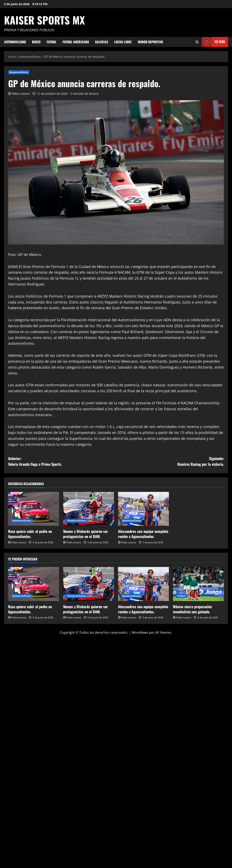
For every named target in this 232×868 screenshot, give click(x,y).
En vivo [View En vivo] (213, 42)
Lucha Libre (123, 42)
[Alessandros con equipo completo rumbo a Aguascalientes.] (143, 509)
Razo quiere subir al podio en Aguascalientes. (30, 534)
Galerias (102, 42)
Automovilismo (15, 42)
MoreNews (140, 632)
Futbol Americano (76, 42)
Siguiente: (170, 462)
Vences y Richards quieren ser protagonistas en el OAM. (85, 534)
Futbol (51, 42)
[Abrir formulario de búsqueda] (197, 42)
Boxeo (36, 42)
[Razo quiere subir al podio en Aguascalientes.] (34, 509)
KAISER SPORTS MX (44, 20)
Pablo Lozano (21, 94)
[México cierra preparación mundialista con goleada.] (198, 584)
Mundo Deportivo (150, 42)
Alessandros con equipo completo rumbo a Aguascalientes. (143, 534)
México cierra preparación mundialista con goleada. (192, 609)
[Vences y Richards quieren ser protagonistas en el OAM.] (89, 509)
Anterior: (62, 462)
